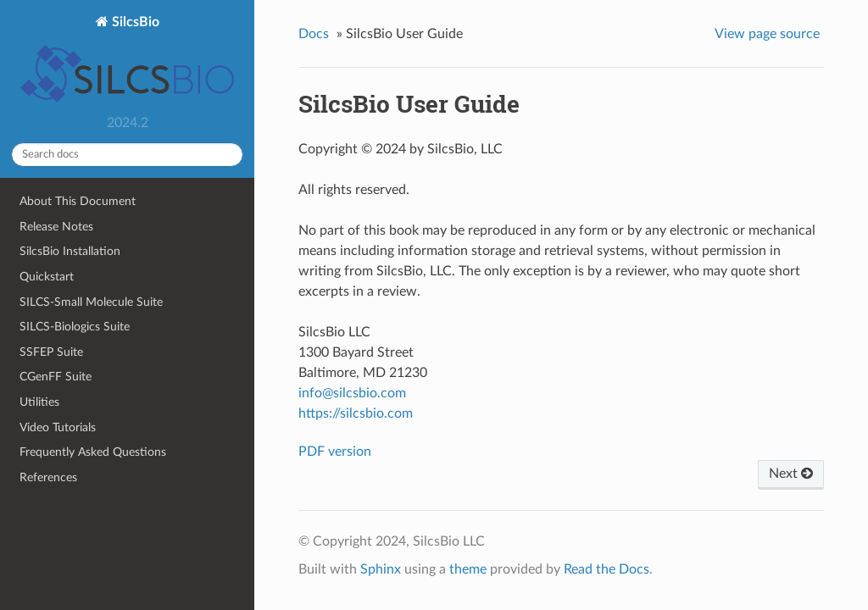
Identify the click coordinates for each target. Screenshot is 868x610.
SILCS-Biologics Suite (75, 327)
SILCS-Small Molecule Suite (91, 302)
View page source (767, 34)
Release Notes (56, 227)
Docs (314, 34)
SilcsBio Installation (70, 251)
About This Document (78, 201)
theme (468, 569)
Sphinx (381, 569)
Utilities (39, 402)
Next (791, 474)
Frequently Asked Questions (93, 452)
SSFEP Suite (51, 352)
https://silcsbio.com (356, 413)
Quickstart (47, 277)
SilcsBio (127, 61)
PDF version (335, 452)
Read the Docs (606, 569)
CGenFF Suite (56, 377)
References (48, 477)
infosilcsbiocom (352, 393)
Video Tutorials (58, 427)
